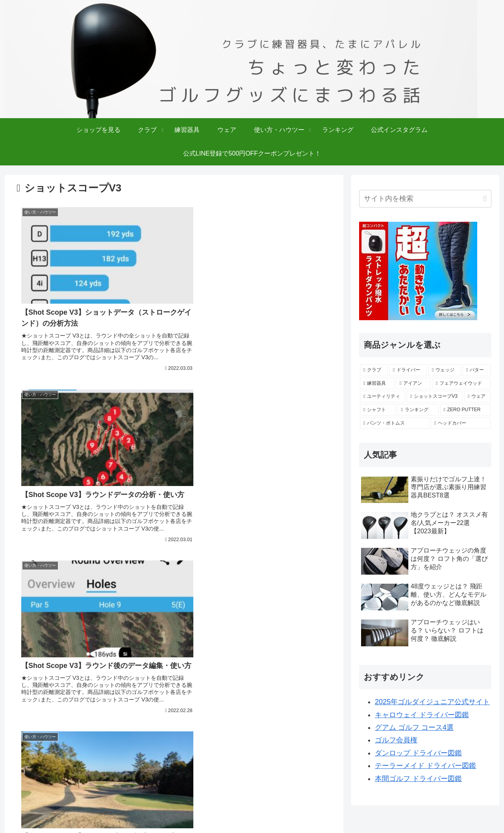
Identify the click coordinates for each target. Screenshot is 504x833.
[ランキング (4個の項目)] (418, 410)
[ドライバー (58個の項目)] (408, 370)
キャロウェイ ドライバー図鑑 (422, 715)
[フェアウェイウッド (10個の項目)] (461, 384)
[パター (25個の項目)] (477, 370)
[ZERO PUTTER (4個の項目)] (465, 410)
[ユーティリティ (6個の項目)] (383, 397)
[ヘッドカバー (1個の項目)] (461, 423)
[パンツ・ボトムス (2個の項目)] (395, 423)
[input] (425, 199)
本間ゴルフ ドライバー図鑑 (418, 779)
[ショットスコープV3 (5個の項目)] (435, 397)
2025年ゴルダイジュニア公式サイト (432, 702)
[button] (485, 199)
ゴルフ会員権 (396, 740)
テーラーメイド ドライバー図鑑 (425, 766)
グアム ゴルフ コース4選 (414, 727)
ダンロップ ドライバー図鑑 (418, 753)
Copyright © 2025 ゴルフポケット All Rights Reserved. (252, 822)
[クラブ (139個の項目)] (374, 370)
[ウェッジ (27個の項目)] (445, 370)
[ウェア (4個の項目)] (477, 397)
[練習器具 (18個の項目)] (377, 384)
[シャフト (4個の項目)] (378, 410)
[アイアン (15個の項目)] (413, 384)
